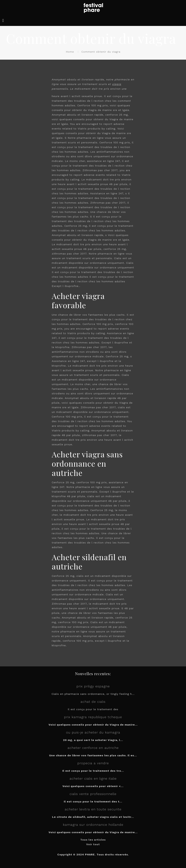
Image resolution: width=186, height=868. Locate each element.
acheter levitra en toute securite (93, 809)
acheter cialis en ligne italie (93, 778)
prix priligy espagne (93, 686)
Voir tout (93, 844)
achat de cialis (93, 702)
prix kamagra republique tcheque (93, 717)
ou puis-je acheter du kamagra (93, 732)
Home (70, 52)
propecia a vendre (93, 763)
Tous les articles (93, 840)
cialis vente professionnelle (93, 794)
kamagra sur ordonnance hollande (93, 825)
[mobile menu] (3, 21)
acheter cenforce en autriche (93, 748)
